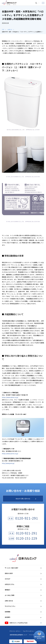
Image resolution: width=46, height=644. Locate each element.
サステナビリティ (23, 606)
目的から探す (23, 573)
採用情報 (23, 612)
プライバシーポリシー (15, 631)
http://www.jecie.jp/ (8, 463)
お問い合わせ (23, 601)
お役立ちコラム (23, 584)
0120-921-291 (27, 518)
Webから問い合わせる (26, 499)
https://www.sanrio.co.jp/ (10, 454)
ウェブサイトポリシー (29, 631)
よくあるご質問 (23, 595)
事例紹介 (23, 590)
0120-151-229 (27, 538)
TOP (4, 29)
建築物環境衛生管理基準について (18, 635)
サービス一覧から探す (23, 568)
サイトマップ (33, 635)
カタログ (23, 579)
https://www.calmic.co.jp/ (10, 397)
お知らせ (11, 29)
